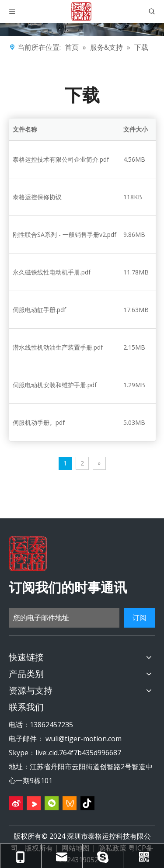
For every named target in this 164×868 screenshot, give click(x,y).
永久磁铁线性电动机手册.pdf (52, 272)
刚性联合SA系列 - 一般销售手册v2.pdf (65, 234)
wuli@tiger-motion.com (84, 739)
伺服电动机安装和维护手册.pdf (55, 385)
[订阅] (140, 618)
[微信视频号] (70, 803)
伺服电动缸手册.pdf (39, 310)
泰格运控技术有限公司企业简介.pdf (61, 159)
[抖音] (87, 803)
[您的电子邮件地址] (64, 618)
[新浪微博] (16, 803)
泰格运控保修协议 (37, 197)
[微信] (52, 803)
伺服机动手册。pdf (39, 422)
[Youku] (34, 803)
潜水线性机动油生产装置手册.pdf (58, 347)
